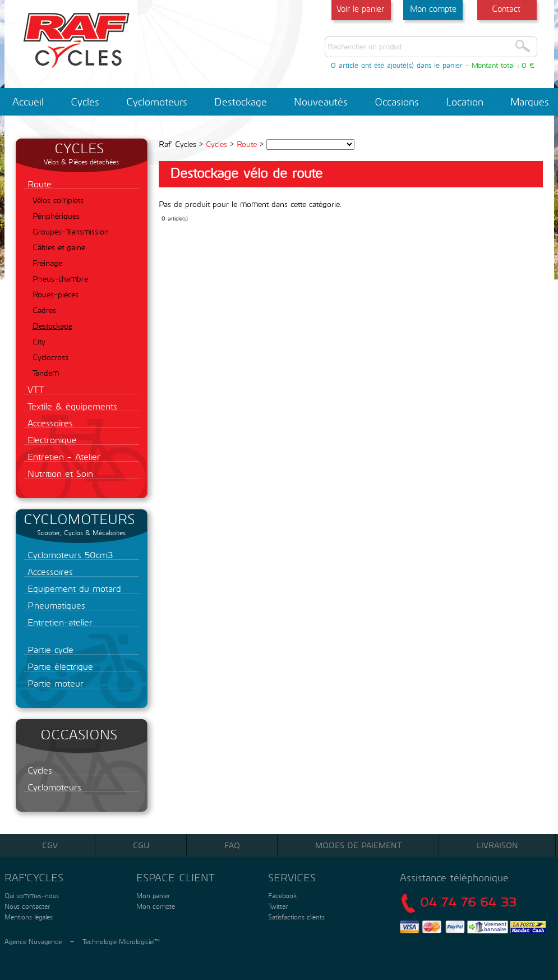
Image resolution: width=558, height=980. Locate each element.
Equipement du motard (73, 588)
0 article (345, 65)
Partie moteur (54, 683)
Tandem (46, 373)
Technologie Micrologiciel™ (121, 941)
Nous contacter (26, 906)
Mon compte (433, 8)
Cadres (44, 310)
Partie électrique (59, 666)
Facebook (282, 895)
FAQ (232, 845)
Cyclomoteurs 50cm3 (69, 555)
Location (465, 102)
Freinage (47, 263)
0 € (528, 65)
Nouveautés (321, 102)
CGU (141, 845)
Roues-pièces (56, 294)
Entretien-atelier (58, 622)
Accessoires (49, 423)
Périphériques (56, 216)
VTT (34, 389)
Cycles (85, 102)
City (39, 341)
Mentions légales (27, 917)
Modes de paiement (358, 845)
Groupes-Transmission (71, 231)
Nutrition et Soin (59, 473)
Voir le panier (360, 8)
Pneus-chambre (60, 279)
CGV (50, 845)
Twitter (278, 906)
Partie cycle (49, 649)
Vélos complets (58, 200)
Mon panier (152, 895)
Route (38, 184)
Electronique (50, 440)
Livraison (497, 845)
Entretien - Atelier (62, 456)
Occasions (397, 102)
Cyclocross (50, 357)
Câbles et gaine (59, 247)
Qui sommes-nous (31, 895)
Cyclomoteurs (157, 102)
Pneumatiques (55, 605)
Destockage (241, 102)
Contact (506, 8)
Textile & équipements (71, 406)
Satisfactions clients (295, 917)
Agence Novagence (33, 941)
